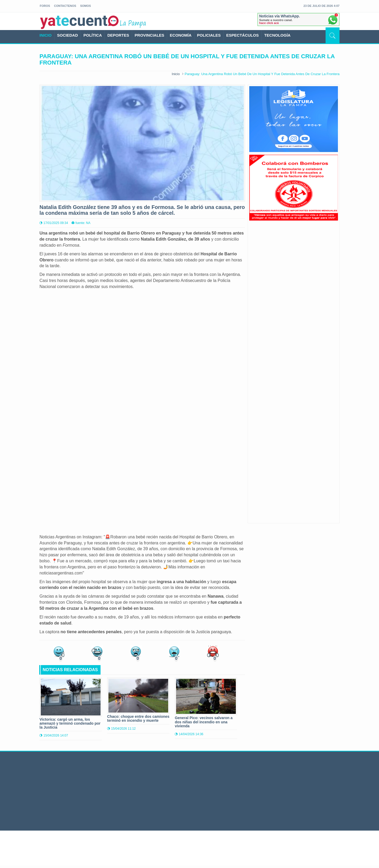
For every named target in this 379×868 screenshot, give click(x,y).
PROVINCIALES (150, 35)
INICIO (46, 35)
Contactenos (65, 6)
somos (85, 6)
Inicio (176, 74)
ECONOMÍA (181, 35)
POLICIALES (209, 35)
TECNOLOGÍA (277, 35)
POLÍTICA (93, 35)
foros (45, 6)
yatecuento (79, 22)
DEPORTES (118, 35)
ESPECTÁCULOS (243, 35)
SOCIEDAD (68, 35)
